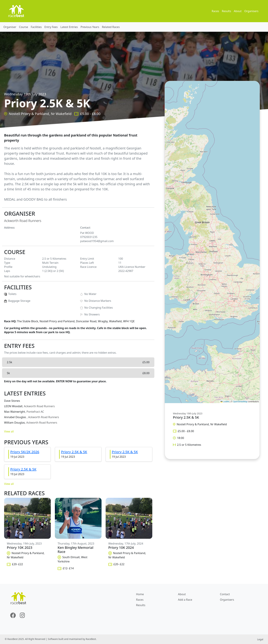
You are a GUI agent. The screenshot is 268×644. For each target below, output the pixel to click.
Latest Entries (69, 27)
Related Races (111, 27)
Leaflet (225, 402)
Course (24, 27)
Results (226, 11)
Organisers (251, 11)
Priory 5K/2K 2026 (25, 452)
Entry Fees (51, 27)
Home (140, 594)
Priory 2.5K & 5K (74, 452)
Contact (225, 594)
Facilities (36, 27)
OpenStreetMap (240, 402)
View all (9, 431)
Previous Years (90, 27)
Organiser (10, 27)
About (238, 11)
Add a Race (185, 600)
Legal (260, 639)
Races (215, 11)
